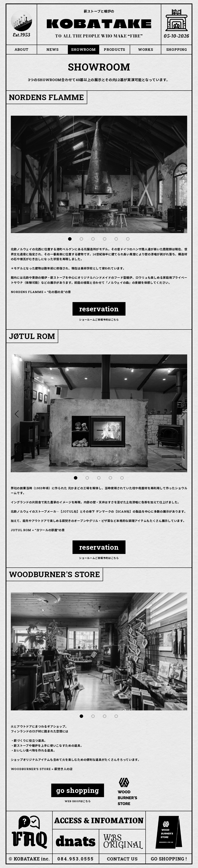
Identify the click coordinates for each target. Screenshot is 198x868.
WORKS (146, 49)
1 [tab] (70, 239)
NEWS (52, 49)
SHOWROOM (83, 49)
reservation (99, 309)
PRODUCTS (114, 49)
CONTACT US (122, 859)
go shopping (78, 790)
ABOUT (21, 49)
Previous (18, 174)
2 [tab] (82, 239)
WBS (123, 841)
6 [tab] (128, 239)
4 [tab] (105, 239)
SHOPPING (177, 49)
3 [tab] (93, 239)
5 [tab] (116, 239)
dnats (76, 842)
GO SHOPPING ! (169, 859)
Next (180, 174)
